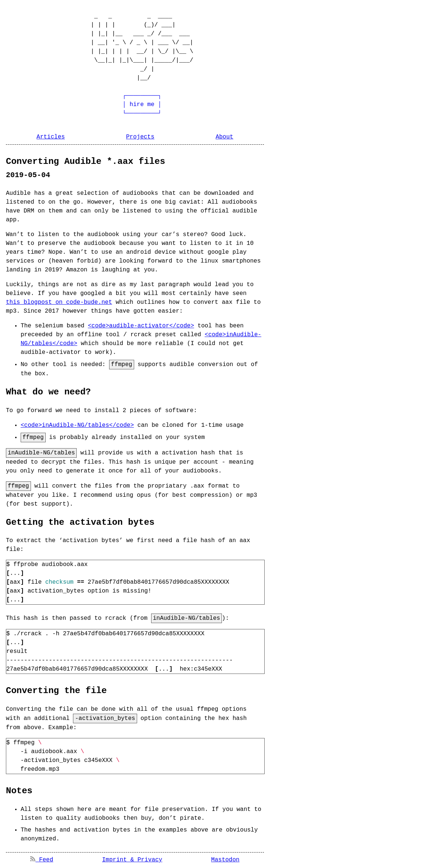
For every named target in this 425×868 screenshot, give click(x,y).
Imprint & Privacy (132, 858)
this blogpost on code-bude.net (59, 302)
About (224, 137)
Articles (51, 137)
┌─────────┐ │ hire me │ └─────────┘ (119, 105)
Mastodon (225, 858)
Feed (42, 858)
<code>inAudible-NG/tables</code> (77, 425)
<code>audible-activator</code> (141, 326)
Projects (140, 137)
